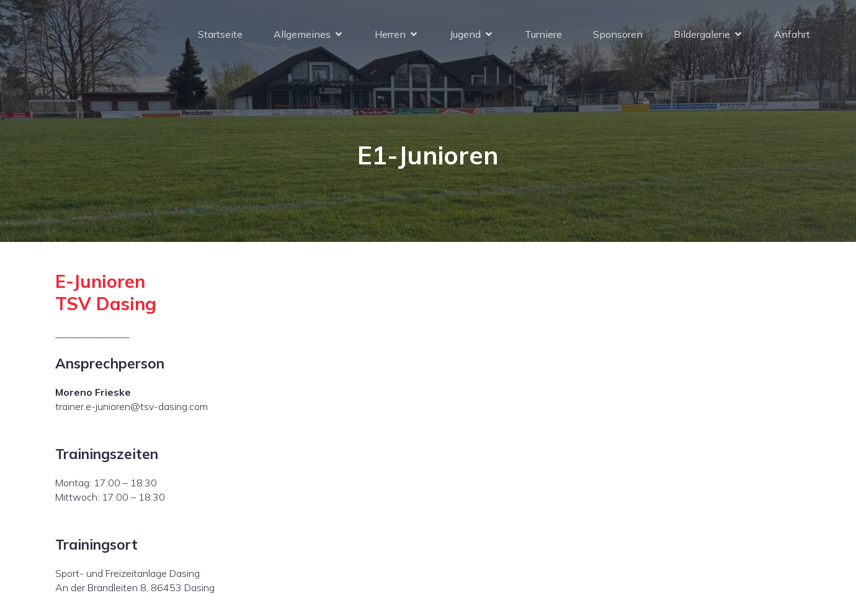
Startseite (220, 34)
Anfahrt (792, 34)
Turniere (543, 34)
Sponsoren (618, 34)
